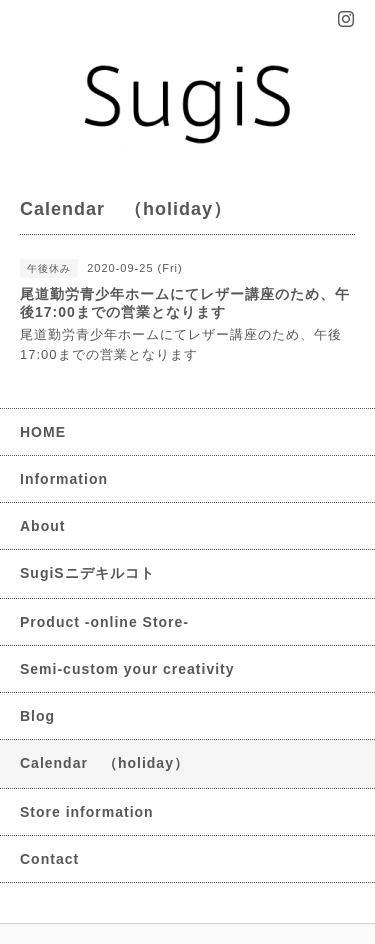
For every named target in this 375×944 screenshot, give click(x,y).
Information (64, 479)
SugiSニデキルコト (87, 573)
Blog (37, 716)
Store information (87, 812)
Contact (49, 859)
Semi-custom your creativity (127, 669)
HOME (43, 432)
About (42, 526)
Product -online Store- (104, 622)
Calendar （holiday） (104, 763)
